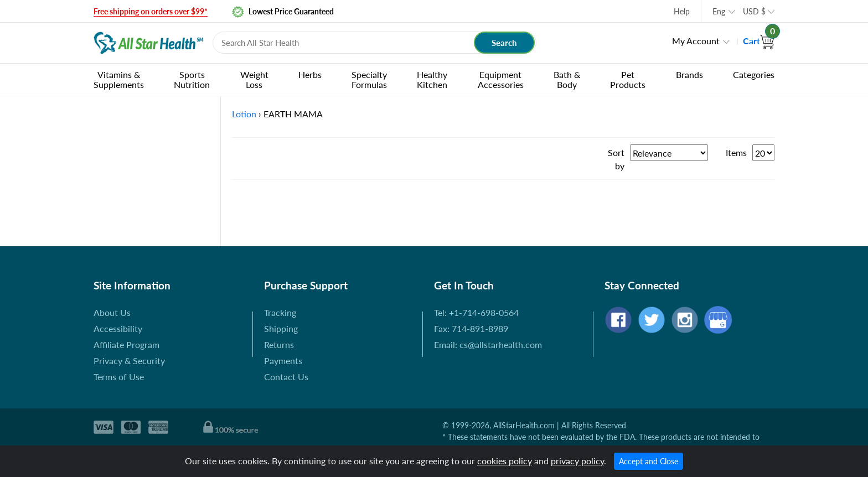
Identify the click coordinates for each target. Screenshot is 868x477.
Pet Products (628, 79)
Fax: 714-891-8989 (471, 328)
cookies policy (505, 461)
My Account (696, 41)
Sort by (616, 159)
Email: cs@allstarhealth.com (488, 344)
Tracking (280, 312)
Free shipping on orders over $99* (151, 11)
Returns (279, 344)
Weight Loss (254, 79)
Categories (754, 74)
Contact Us (286, 377)
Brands (689, 74)
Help (682, 11)
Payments (283, 361)
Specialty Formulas (369, 79)
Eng (719, 11)
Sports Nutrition (192, 79)
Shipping (281, 328)
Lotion (244, 114)
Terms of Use (119, 377)
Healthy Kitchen (432, 79)
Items (736, 152)
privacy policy (577, 461)
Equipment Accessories (501, 79)
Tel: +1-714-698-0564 (476, 312)
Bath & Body (567, 79)
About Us (112, 312)
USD (754, 11)
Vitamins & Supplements (119, 79)
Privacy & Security (129, 361)
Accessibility (118, 328)
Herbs (310, 74)
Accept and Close (649, 461)
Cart (759, 41)
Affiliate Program (126, 344)
